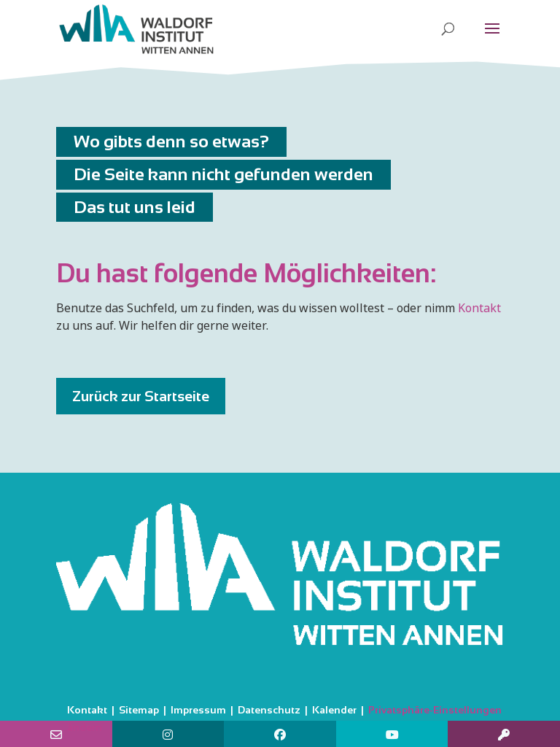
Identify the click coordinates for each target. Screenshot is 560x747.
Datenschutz (269, 710)
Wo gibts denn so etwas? (171, 141)
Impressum (198, 710)
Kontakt (479, 308)
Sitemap (139, 710)
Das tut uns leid (135, 207)
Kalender (334, 710)
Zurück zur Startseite (141, 396)
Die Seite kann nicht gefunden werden (223, 174)
